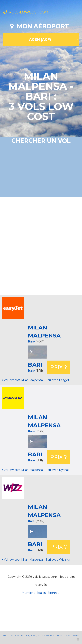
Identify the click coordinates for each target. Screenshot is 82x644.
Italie (31, 341)
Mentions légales (34, 593)
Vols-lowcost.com (26, 12)
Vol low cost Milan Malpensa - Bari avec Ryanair (36, 470)
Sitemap (53, 593)
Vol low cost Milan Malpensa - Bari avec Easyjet (36, 380)
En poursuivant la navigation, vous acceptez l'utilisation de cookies (41, 635)
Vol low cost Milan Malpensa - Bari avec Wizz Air (36, 560)
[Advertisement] (37, 246)
